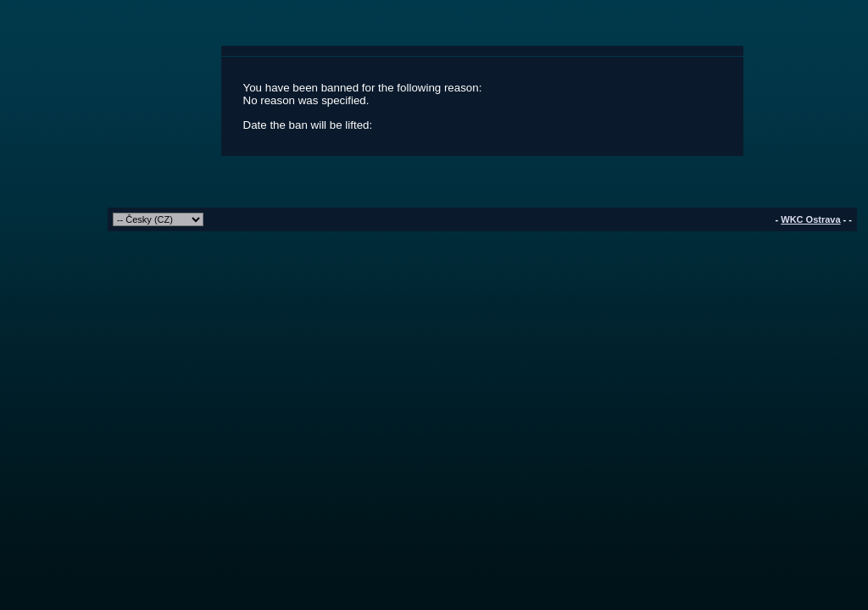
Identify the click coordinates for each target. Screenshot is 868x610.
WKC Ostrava (810, 219)
